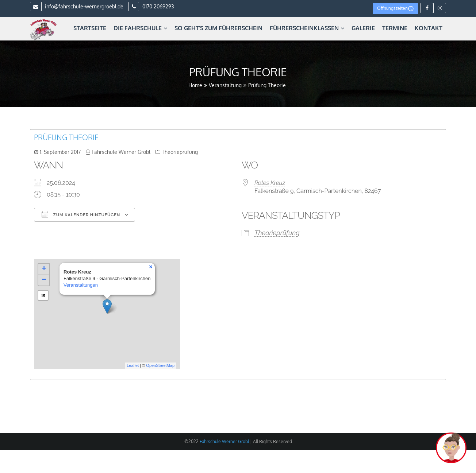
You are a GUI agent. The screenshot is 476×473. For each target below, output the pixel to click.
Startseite (90, 28)
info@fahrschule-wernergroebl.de (77, 6)
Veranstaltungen (81, 285)
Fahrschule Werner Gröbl (121, 152)
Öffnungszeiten (396, 9)
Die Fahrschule (140, 28)
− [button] (44, 280)
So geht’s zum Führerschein (218, 28)
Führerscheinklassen (307, 28)
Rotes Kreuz (270, 183)
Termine (395, 28)
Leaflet (133, 365)
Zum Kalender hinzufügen (81, 214)
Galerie (363, 28)
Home (195, 85)
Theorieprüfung (180, 152)
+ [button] (44, 269)
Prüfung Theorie (66, 137)
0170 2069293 (151, 6)
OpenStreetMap (160, 365)
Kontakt (429, 28)
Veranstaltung (225, 85)
